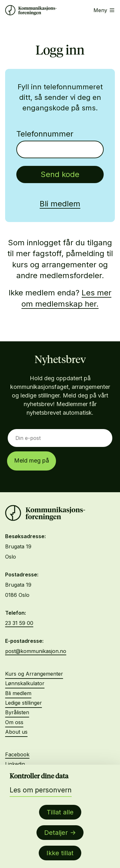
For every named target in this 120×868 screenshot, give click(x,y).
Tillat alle (60, 812)
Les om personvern (41, 790)
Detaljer (56, 833)
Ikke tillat (60, 853)
